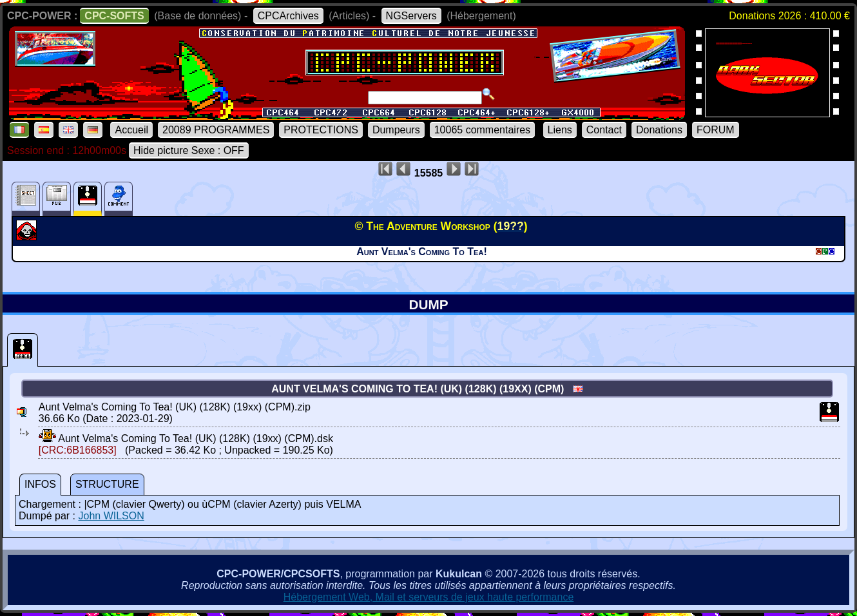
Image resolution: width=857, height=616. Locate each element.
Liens (560, 130)
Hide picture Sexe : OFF (189, 150)
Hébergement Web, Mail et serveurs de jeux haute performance (429, 597)
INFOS (40, 484)
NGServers (411, 16)
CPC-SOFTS (114, 16)
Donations (659, 130)
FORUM (716, 130)
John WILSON (111, 516)
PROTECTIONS (321, 130)
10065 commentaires (482, 130)
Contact (604, 130)
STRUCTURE (107, 484)
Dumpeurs (396, 130)
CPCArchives (288, 16)
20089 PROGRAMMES (216, 130)
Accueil (131, 130)
